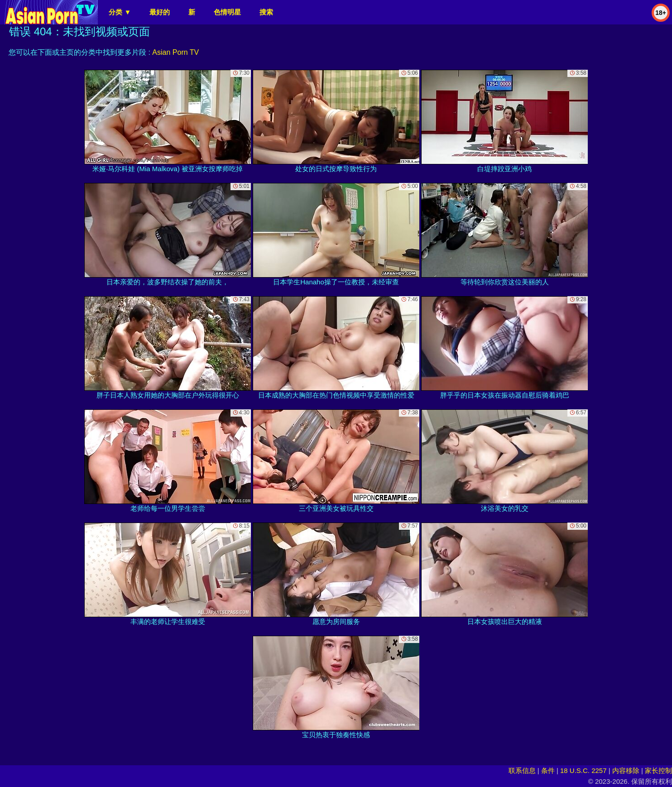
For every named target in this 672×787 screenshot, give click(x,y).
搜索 (266, 12)
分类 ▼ (120, 12)
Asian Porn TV (175, 52)
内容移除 (626, 770)
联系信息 (522, 770)
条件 (548, 770)
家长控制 (658, 770)
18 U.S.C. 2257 (583, 770)
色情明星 (227, 12)
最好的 (160, 12)
